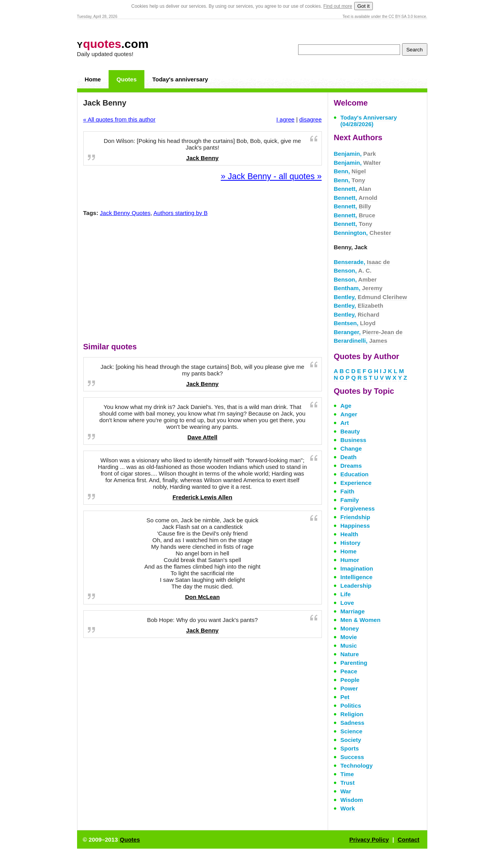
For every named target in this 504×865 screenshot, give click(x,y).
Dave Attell (203, 437)
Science (352, 731)
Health (349, 534)
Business (354, 440)
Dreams (351, 466)
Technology (357, 765)
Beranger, (368, 332)
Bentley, (371, 297)
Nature (350, 654)
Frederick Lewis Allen (202, 497)
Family (350, 500)
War (346, 791)
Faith (348, 491)
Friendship (356, 517)
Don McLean (202, 597)
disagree (311, 119)
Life (346, 594)
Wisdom (352, 800)
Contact (409, 839)
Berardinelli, (361, 341)
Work (348, 808)
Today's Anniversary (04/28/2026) (369, 121)
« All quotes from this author (119, 119)
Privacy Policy (369, 839)
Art (345, 423)
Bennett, (353, 189)
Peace (349, 671)
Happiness (355, 526)
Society (351, 740)
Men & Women (361, 620)
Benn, (350, 171)
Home (93, 79)
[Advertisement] (202, 281)
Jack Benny (202, 158)
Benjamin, (355, 154)
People (350, 680)
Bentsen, (355, 323)
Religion (352, 714)
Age (346, 406)
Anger (349, 414)
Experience (356, 483)
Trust (348, 783)
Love (347, 603)
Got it (364, 6)
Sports (350, 748)
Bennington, (363, 233)
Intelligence (357, 577)
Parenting (354, 663)
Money (350, 628)
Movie (349, 637)
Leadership (356, 586)
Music (349, 646)
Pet (345, 697)
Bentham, (358, 288)
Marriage (353, 611)
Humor (350, 560)
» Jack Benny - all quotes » (271, 176)
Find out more (338, 6)
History (351, 543)
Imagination (357, 568)
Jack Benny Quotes (125, 213)
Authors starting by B (180, 213)
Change (351, 448)
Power (349, 688)
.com (113, 44)
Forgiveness (358, 508)
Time (347, 774)
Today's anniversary (180, 79)
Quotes (126, 79)
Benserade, (362, 262)
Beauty (350, 431)
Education (355, 474)
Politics (351, 706)
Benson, (353, 270)
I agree (285, 119)
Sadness (353, 723)
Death (349, 457)
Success (352, 757)
